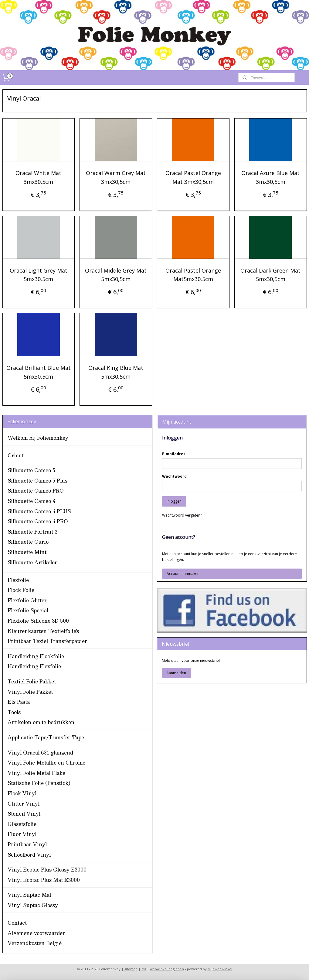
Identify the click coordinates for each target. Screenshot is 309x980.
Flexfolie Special (28, 610)
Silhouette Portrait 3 (32, 532)
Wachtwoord (174, 476)
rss (144, 969)
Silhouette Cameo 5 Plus (37, 481)
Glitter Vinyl (24, 804)
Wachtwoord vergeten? (182, 515)
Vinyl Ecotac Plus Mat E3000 (44, 880)
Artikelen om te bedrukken (41, 722)
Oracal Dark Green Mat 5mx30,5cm (270, 275)
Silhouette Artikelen (33, 562)
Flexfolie (18, 580)
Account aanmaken (183, 574)
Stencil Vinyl (24, 814)
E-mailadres (174, 454)
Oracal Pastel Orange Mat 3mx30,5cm (193, 177)
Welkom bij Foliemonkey (38, 438)
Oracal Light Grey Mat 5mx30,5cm (39, 275)
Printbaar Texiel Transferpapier (47, 641)
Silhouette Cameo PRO (36, 491)
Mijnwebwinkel (220, 969)
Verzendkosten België (35, 943)
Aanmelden (176, 673)
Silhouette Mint (27, 552)
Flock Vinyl (22, 793)
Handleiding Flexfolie (34, 666)
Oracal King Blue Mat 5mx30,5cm (116, 372)
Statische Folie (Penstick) (39, 783)
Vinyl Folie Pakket (30, 692)
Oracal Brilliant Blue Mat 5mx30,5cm (39, 372)
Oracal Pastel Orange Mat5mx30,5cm (193, 275)
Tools (14, 712)
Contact (17, 923)
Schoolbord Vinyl (29, 855)
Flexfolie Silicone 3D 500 (38, 621)
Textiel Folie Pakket (32, 681)
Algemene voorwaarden (37, 933)
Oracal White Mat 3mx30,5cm (38, 177)
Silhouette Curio (28, 542)
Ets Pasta (19, 702)
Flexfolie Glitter (27, 600)
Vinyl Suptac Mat (29, 895)
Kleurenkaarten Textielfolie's (43, 631)
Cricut (16, 455)
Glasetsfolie (22, 824)
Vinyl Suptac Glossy (33, 905)
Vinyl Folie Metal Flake (36, 773)
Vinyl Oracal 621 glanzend (40, 753)
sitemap (131, 969)
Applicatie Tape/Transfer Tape (46, 737)
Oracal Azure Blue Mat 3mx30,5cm (270, 177)
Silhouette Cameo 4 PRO (38, 521)
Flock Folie (21, 590)
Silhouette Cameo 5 (31, 470)
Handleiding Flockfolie (36, 656)
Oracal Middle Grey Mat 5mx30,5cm (116, 275)
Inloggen (174, 501)
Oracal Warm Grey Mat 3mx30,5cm (116, 177)
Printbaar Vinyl (27, 844)
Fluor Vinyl (22, 834)
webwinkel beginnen (167, 969)
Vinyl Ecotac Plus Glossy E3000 (47, 870)
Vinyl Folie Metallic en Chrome (46, 763)
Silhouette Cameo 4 (31, 501)
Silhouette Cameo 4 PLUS (39, 511)
